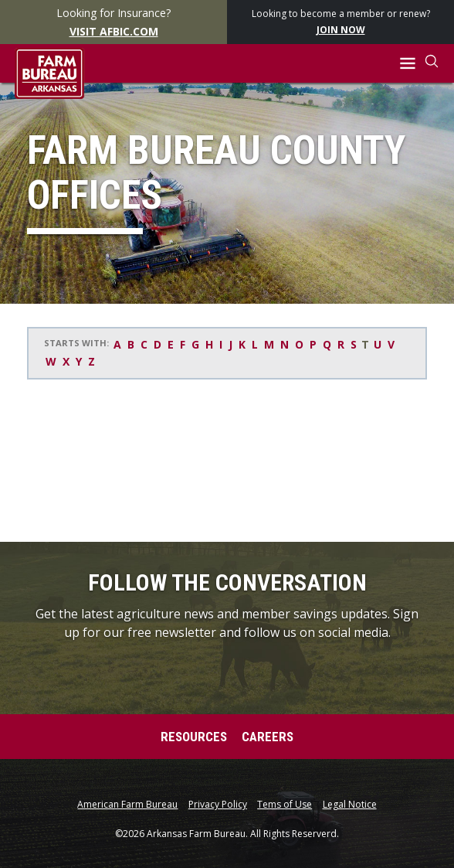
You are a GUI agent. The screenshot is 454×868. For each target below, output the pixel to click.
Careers (268, 737)
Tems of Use (285, 805)
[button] (408, 64)
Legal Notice (350, 805)
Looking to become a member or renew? (341, 22)
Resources (194, 737)
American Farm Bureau (127, 805)
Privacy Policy (218, 805)
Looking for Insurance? (114, 22)
